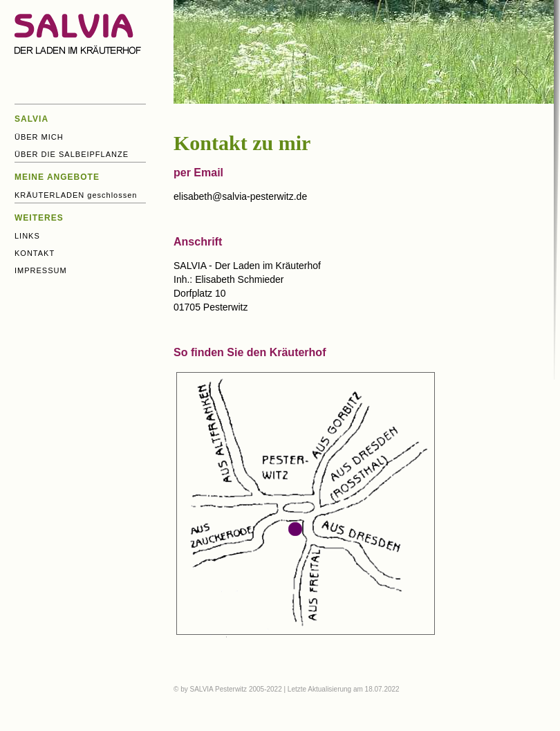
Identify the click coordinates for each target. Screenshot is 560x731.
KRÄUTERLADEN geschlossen (76, 195)
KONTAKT (35, 253)
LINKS (27, 236)
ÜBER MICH (39, 137)
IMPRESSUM (41, 270)
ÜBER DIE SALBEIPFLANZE (72, 154)
